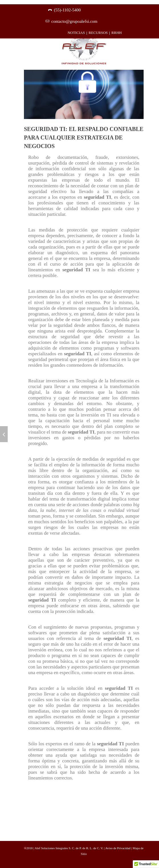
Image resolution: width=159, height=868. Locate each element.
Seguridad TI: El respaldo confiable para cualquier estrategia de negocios (84, 138)
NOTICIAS (76, 33)
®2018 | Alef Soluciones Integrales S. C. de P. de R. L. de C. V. (64, 848)
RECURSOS (98, 33)
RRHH (117, 33)
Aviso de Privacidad (118, 848)
